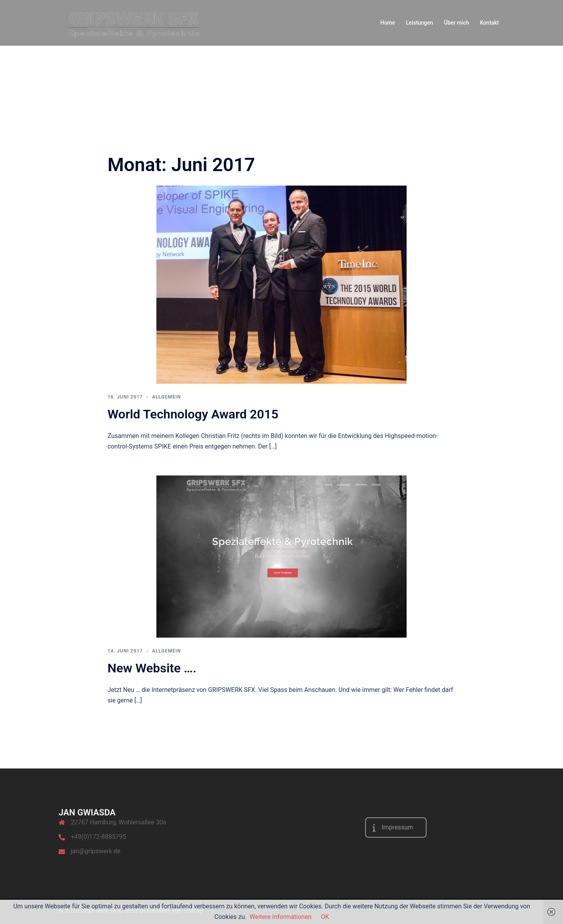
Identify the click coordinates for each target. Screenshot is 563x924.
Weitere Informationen (281, 917)
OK (325, 917)
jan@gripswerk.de (96, 851)
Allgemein (167, 397)
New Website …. (152, 668)
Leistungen (419, 23)
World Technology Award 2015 (193, 414)
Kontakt (489, 23)
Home (388, 23)
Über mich (457, 23)
